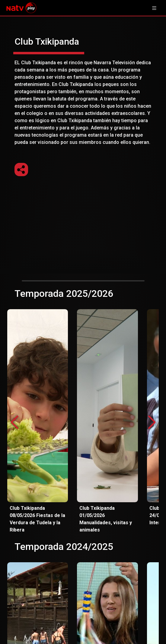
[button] (152, 423)
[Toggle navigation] (154, 8)
